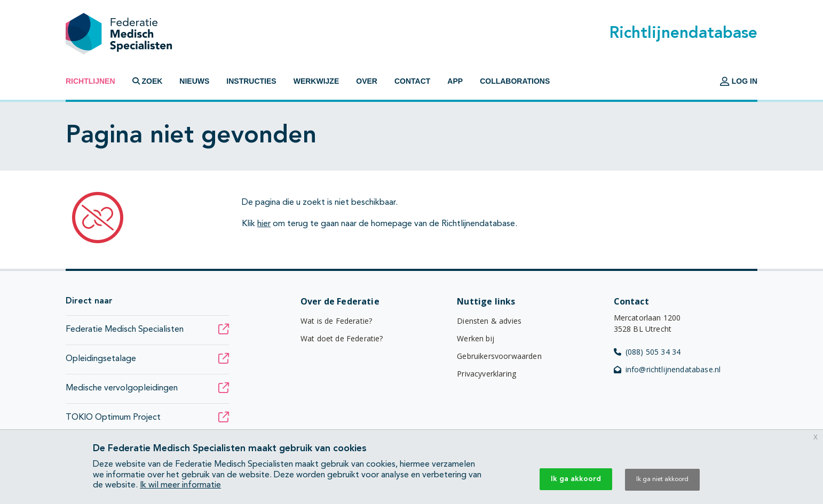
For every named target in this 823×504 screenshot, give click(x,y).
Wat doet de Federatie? (342, 338)
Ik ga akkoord (576, 479)
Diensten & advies (489, 321)
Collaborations (515, 81)
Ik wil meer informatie (180, 485)
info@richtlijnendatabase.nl (667, 369)
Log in (739, 81)
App (455, 81)
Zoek (148, 81)
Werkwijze (316, 81)
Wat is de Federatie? (336, 321)
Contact (412, 81)
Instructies (251, 81)
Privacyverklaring (486, 374)
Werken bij (476, 338)
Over (367, 81)
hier (264, 224)
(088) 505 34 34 (647, 352)
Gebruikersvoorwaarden (499, 356)
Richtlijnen (90, 81)
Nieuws (194, 81)
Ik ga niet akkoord (662, 479)
